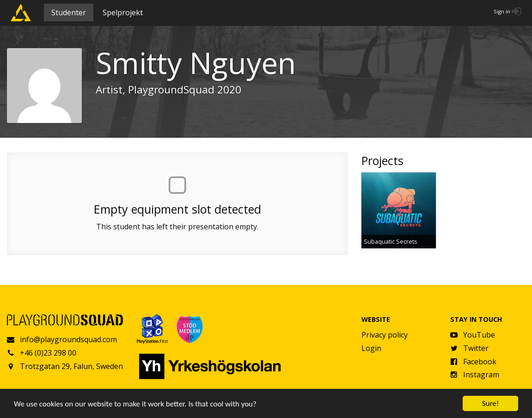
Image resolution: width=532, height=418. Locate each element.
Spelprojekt (123, 12)
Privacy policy (385, 335)
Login (371, 348)
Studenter (69, 12)
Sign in (502, 11)
